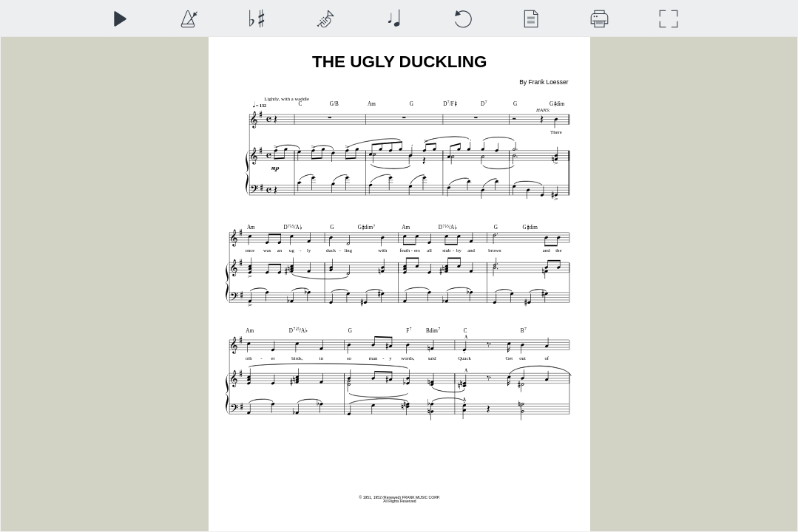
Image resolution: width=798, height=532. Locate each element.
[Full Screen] (668, 19)
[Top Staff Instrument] (325, 19)
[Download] (599, 19)
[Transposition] (256, 19)
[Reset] (463, 19)
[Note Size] (394, 19)
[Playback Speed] (188, 19)
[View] (531, 19)
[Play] (119, 19)
